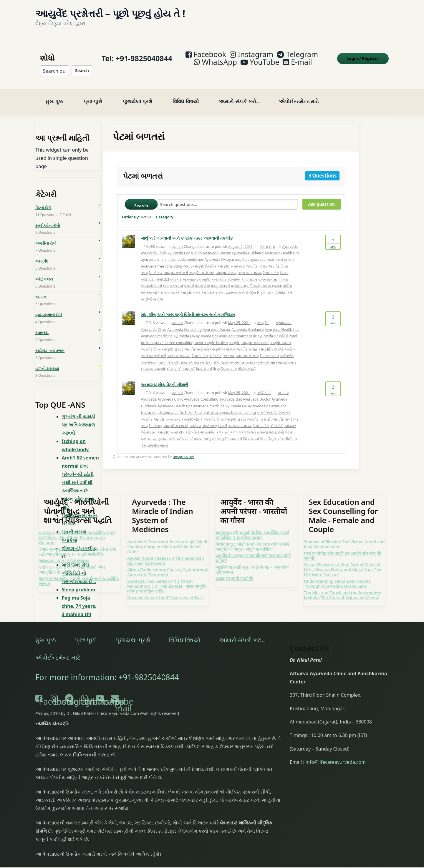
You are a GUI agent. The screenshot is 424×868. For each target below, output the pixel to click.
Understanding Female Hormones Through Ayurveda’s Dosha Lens (337, 576)
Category (165, 210)
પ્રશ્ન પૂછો (93, 94)
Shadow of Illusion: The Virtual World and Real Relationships (344, 537)
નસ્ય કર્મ (176, 278)
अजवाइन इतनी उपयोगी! (234, 571)
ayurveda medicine (157, 329)
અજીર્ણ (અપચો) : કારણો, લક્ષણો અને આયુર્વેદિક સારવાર (79, 573)
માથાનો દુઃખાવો (271, 278)
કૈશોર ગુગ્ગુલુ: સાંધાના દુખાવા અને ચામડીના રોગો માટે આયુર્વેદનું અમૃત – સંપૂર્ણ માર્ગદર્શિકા (77, 544)
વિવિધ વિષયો (186, 94)
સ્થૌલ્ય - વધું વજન (50, 343)
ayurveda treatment (267, 252)
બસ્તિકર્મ (253, 278)
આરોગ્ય (291, 342)
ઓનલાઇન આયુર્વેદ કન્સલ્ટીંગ (204, 272)
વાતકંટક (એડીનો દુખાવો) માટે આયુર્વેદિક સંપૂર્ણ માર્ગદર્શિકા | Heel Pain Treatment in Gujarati (77, 530)
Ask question (322, 197)
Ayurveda (290, 239)
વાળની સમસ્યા (47, 361)
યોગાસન (160, 285)
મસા (279, 355)
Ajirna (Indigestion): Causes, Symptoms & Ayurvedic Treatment (168, 565)
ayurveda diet (231, 392)
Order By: (137, 210)
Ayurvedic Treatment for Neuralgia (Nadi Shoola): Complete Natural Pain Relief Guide (167, 539)
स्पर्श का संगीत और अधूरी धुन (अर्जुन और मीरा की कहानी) (343, 548)
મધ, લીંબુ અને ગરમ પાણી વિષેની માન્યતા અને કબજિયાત (188, 307)
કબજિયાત (249, 272)
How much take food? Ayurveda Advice (165, 590)
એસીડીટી (162, 272)
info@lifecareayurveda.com (336, 755)
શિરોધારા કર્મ (283, 285)
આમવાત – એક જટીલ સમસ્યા (64, 553)
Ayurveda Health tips (282, 245)
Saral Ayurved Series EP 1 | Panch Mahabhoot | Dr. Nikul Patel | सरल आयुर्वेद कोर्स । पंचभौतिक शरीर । (167, 579)
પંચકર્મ (189, 278)
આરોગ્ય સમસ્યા (250, 265)
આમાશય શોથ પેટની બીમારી (165, 377)
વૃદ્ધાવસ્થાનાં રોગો (49, 307)
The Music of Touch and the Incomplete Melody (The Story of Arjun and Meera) (342, 587)
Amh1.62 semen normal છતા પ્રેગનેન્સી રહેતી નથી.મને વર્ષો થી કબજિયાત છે (80, 467)
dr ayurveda (263, 329)
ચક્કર (262, 272)
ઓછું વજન (44, 271)
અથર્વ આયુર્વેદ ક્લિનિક (200, 259)
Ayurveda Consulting (184, 245)
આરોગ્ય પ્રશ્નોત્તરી (153, 348)
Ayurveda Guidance (248, 245)
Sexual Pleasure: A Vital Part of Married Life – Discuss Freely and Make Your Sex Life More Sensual (342, 562)
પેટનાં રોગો (268, 239)
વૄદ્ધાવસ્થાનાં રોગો (236, 285)
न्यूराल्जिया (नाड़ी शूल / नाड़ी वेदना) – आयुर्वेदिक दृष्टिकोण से (252, 562)
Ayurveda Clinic (154, 245)
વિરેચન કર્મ (215, 285)
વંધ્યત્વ (41, 289)
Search (82, 67)
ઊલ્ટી (284, 265)
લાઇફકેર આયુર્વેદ (179, 285)
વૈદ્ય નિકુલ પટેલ (261, 285)
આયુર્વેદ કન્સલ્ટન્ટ (231, 259)
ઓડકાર (176, 272)
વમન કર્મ (199, 285)
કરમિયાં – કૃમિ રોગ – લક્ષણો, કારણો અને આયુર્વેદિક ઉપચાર (72, 562)
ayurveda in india (155, 252)
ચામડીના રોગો (46, 236)
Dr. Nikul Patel (285, 329)
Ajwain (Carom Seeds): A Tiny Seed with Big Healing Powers (166, 553)
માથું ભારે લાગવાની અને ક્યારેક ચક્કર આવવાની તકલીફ (187, 231)
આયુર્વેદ (263, 315)
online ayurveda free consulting (167, 335)
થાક (166, 278)
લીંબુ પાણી (174, 362)
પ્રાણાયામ (238, 278)
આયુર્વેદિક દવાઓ (271, 342)
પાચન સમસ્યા (257, 425)
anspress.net (183, 449)
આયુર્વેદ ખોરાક (257, 259)
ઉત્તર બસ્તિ (271, 265)
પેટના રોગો (202, 278)
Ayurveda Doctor (217, 245)
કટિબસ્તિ (234, 272)
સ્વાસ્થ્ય (42, 325)
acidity (283, 385)
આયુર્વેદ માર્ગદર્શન (202, 265)
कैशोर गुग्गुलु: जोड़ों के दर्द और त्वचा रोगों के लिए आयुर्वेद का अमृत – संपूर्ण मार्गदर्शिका (252, 539)
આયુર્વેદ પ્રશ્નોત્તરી (176, 265)
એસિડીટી (148, 272)
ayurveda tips (238, 252)
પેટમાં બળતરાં (220, 278)
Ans (333, 235)
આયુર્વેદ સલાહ (226, 265)
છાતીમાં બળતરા (278, 272)
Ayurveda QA (215, 252)
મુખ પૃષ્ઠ (54, 94)
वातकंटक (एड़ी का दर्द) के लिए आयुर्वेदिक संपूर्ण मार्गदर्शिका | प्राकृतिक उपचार (252, 527)
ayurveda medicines (187, 252)
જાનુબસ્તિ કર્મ (151, 278)
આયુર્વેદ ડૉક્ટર (152, 265)
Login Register (363, 55)
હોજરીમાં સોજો (157, 438)
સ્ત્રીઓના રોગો (152, 292)
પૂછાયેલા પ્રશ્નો (137, 94)
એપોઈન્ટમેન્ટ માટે (299, 94)
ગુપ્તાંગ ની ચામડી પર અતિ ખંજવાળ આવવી (78, 417)
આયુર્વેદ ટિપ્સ (278, 259)
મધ (273, 355)
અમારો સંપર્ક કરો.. (239, 94)
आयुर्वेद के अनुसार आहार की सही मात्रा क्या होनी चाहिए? (253, 550)
